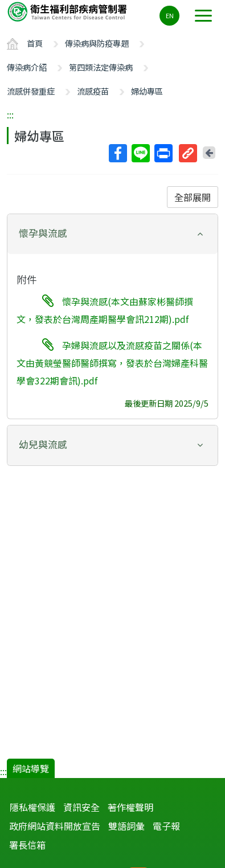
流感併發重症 (31, 91)
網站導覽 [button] (31, 768)
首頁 (35, 43)
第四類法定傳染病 (101, 67)
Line (140, 153)
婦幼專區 (147, 91)
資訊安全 (81, 807)
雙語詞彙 (126, 826)
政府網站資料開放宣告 (55, 826)
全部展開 (193, 197)
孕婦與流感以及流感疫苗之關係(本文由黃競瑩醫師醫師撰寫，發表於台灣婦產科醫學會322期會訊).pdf (112, 363)
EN (170, 15)
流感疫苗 (93, 91)
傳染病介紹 (27, 67)
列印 (163, 153)
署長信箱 (27, 845)
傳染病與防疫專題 (97, 43)
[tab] (113, 234)
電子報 (166, 826)
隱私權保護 (32, 807)
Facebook (117, 153)
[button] (113, 233)
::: (10, 114)
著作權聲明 (130, 807)
